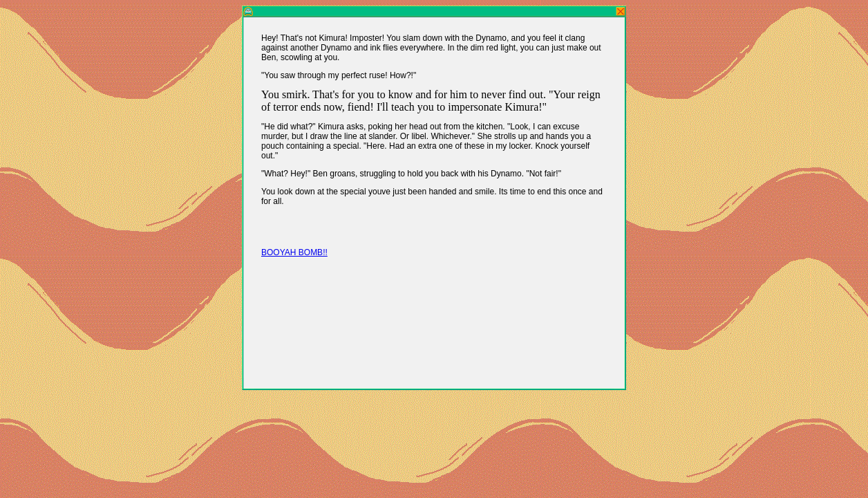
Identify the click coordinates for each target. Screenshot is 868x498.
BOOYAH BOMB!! (294, 252)
